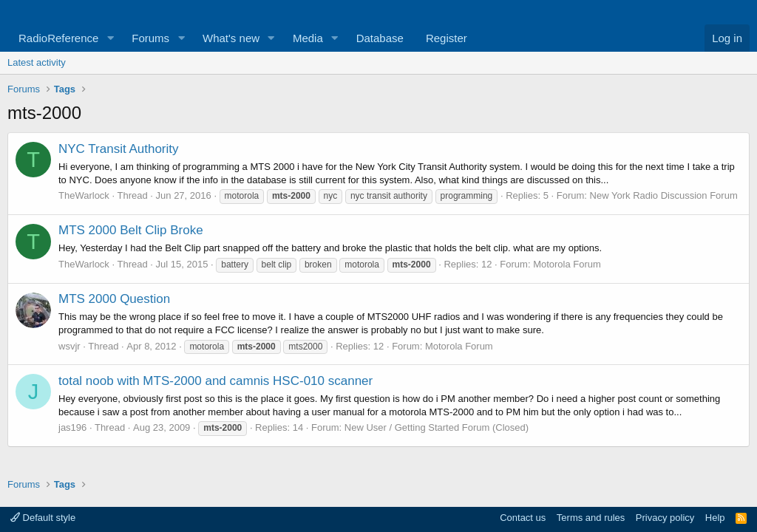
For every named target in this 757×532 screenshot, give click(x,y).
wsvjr (69, 346)
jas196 (72, 427)
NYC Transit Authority (119, 149)
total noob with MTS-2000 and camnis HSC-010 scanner (215, 381)
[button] (110, 38)
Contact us (523, 518)
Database (380, 38)
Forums (150, 38)
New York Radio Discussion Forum (664, 195)
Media (308, 38)
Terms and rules (591, 518)
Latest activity (37, 62)
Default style (43, 518)
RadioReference (58, 38)
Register (447, 38)
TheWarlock (84, 195)
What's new (231, 38)
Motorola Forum (567, 264)
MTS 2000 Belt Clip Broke (131, 230)
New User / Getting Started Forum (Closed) (437, 427)
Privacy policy (665, 518)
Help (715, 518)
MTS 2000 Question (114, 299)
